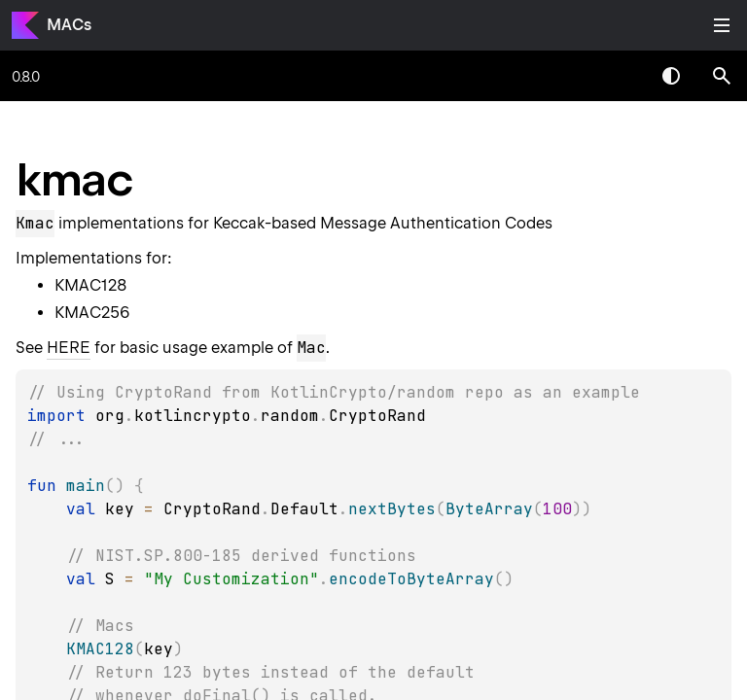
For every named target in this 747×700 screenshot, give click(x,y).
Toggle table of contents (722, 25)
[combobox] (621, 76)
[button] (722, 76)
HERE (69, 348)
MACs (69, 25)
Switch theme (671, 76)
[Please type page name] (722, 76)
